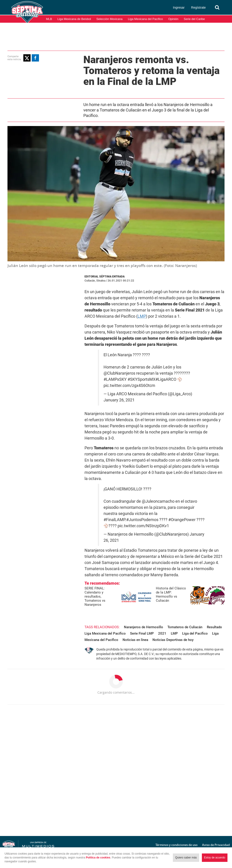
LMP (142, 316)
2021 (162, 633)
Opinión (173, 19)
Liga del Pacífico (195, 633)
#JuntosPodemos (142, 520)
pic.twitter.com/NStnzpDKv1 (143, 526)
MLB (49, 19)
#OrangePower (182, 520)
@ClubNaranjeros (119, 373)
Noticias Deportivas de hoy (173, 640)
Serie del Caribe (194, 19)
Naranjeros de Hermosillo (144, 627)
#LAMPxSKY (115, 379)
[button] (27, 58)
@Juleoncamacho (158, 501)
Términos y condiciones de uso (176, 845)
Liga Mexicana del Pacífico (145, 19)
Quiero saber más (186, 858)
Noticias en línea (135, 640)
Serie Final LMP (142, 633)
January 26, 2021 (119, 400)
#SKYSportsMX (141, 379)
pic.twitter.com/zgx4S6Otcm (129, 386)
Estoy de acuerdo (215, 858)
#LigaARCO (166, 379)
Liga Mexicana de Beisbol (74, 19)
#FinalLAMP (114, 520)
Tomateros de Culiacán (185, 627)
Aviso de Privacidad (216, 845)
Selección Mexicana (109, 19)
